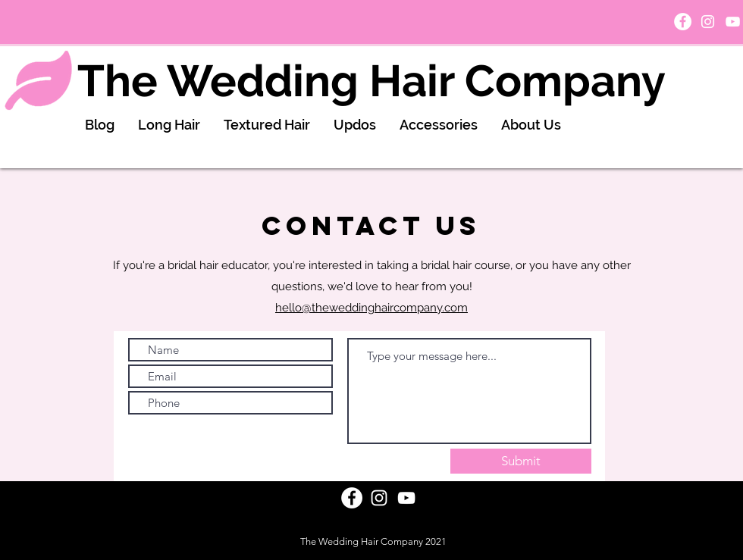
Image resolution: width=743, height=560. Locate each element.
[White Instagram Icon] (708, 22)
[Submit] (521, 461)
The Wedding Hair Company (371, 81)
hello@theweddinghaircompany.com (371, 308)
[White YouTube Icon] (733, 22)
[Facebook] (683, 22)
